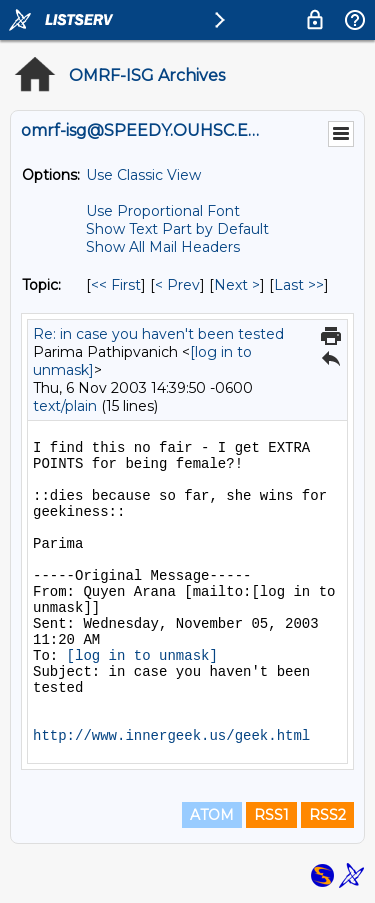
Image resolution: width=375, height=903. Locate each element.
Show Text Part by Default (177, 229)
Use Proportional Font (163, 211)
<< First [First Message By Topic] (116, 285)
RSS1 (271, 815)
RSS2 (327, 815)
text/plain (65, 406)
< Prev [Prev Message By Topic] (177, 285)
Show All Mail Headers (163, 247)
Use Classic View (143, 175)
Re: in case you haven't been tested (158, 334)
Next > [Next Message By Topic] (237, 285)
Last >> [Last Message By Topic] (299, 285)
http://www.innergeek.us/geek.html (171, 736)
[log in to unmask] (142, 656)
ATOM (212, 815)
